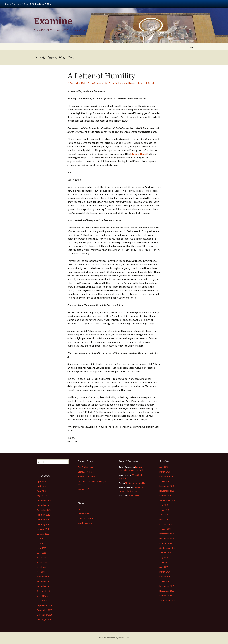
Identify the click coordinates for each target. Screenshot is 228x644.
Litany (139, 83)
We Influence (133, 496)
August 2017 (165, 553)
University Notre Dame (28, 4)
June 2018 (164, 510)
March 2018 (165, 519)
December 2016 (167, 586)
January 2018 (165, 529)
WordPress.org (85, 523)
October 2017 (166, 543)
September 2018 (167, 500)
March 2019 (165, 472)
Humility (132, 83)
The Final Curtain (85, 467)
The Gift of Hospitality (135, 483)
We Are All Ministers (87, 477)
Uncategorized (44, 620)
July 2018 (164, 505)
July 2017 (164, 557)
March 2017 (165, 572)
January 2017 (165, 581)
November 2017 (167, 538)
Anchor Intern (121, 83)
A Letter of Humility (101, 76)
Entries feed (83, 514)
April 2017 (164, 567)
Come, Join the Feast (88, 472)
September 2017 (102, 83)
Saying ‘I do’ (83, 489)
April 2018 (164, 515)
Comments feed (85, 518)
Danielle (151, 83)
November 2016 (167, 591)
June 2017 (164, 562)
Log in (80, 509)
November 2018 (167, 491)
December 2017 (167, 534)
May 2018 (41, 572)
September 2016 (167, 600)
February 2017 (166, 577)
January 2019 (165, 481)
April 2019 (164, 467)
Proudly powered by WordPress (114, 638)
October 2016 (166, 596)
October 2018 (166, 496)
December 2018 (167, 486)
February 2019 (166, 477)
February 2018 (166, 524)
